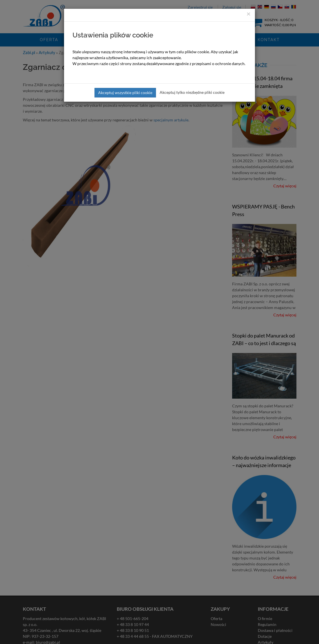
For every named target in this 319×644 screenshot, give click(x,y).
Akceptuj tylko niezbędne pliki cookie (192, 92)
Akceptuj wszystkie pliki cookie (125, 93)
